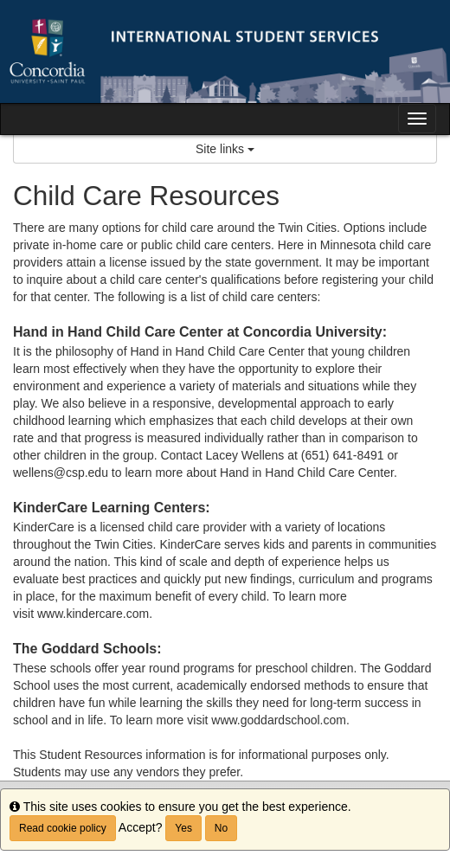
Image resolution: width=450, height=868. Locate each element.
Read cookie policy (63, 828)
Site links (225, 149)
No (221, 828)
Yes (183, 828)
